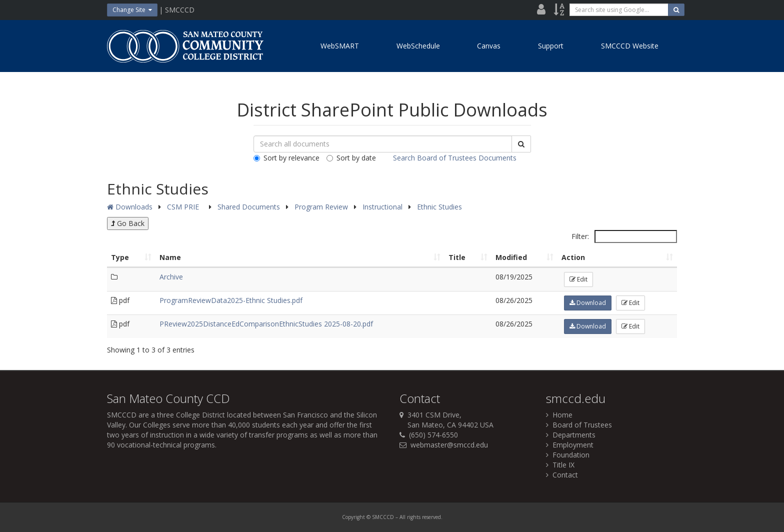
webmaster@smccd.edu (449, 445)
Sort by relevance (286, 158)
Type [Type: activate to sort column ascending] (120, 257)
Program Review (322, 207)
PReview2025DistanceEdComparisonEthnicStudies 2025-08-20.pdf (266, 324)
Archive (171, 277)
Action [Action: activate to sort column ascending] (573, 257)
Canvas (489, 46)
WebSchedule (418, 46)
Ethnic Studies (439, 207)
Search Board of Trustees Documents (455, 158)
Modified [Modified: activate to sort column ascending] (511, 257)
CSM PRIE (184, 207)
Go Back (128, 223)
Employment (570, 445)
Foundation (568, 455)
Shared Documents (250, 207)
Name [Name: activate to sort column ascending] (170, 257)
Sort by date (351, 158)
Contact (562, 475)
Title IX (560, 465)
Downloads (130, 207)
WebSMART (340, 46)
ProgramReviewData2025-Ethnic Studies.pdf (231, 300)
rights (414, 517)
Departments (571, 435)
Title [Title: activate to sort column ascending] (457, 257)
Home (559, 415)
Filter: (624, 236)
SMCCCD (122, 415)
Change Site (132, 10)
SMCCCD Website (630, 46)
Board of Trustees (579, 425)
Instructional (383, 207)
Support (551, 46)
